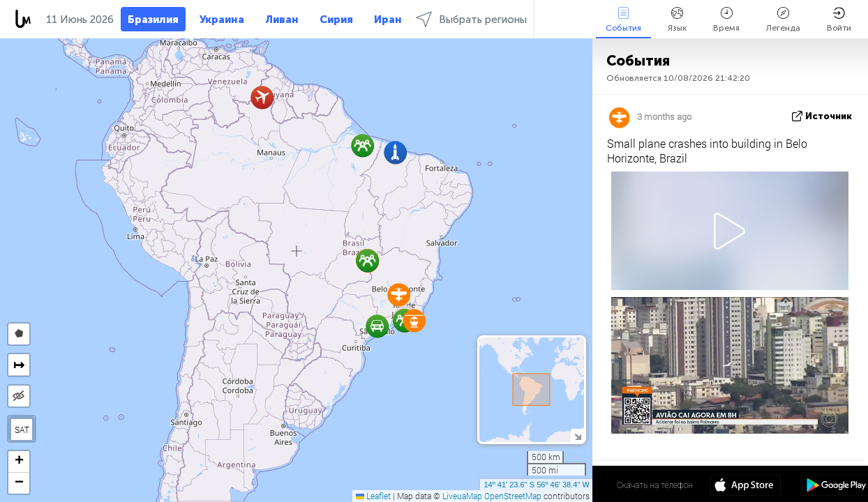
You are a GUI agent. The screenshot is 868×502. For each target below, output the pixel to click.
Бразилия (153, 20)
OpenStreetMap (513, 496)
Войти (839, 20)
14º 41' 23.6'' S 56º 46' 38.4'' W (537, 485)
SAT (22, 429)
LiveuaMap (462, 496)
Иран (388, 20)
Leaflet (373, 496)
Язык (677, 20)
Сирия (336, 20)
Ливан (282, 20)
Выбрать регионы (471, 19)
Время (726, 20)
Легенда (783, 20)
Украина (222, 20)
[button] (362, 145)
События (623, 20)
